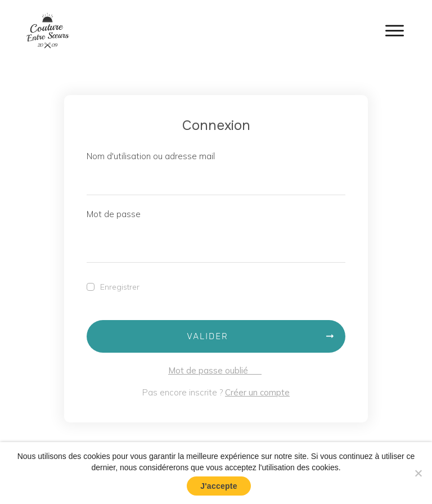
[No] (418, 473)
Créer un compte (257, 392)
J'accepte (219, 486)
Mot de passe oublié (215, 370)
